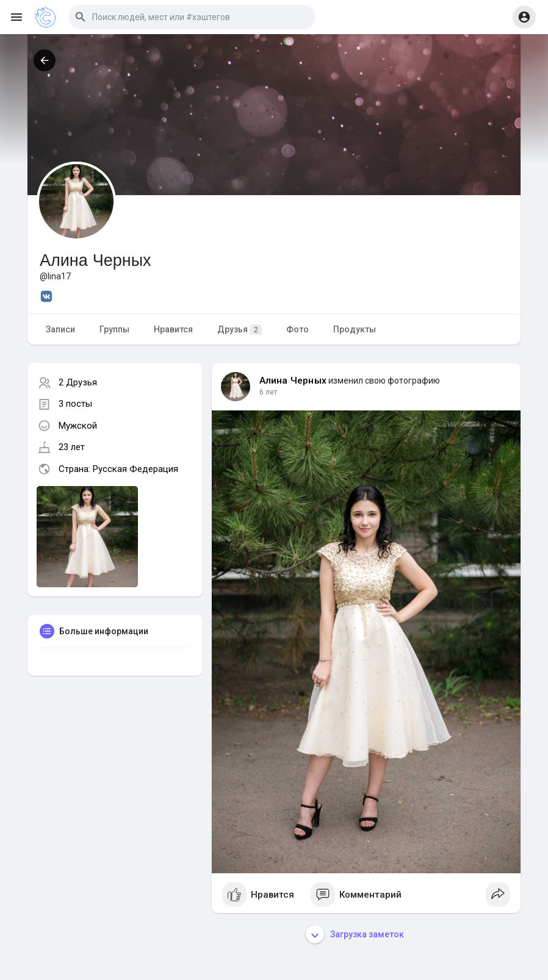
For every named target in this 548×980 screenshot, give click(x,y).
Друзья (240, 330)
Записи (60, 329)
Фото (297, 329)
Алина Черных (293, 381)
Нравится (173, 329)
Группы (114, 329)
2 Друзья (78, 382)
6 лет (268, 392)
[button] (192, 17)
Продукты (355, 329)
